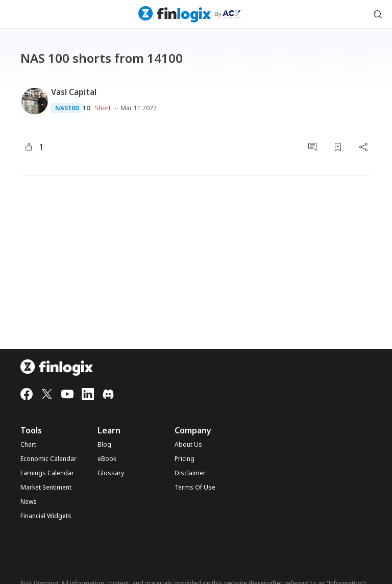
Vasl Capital (74, 92)
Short (103, 108)
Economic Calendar (48, 459)
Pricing (185, 459)
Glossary (111, 473)
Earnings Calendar (47, 473)
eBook (107, 459)
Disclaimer (190, 473)
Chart (28, 445)
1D (87, 108)
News (29, 502)
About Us (188, 445)
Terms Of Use (195, 488)
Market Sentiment (46, 488)
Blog (104, 445)
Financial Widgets (46, 516)
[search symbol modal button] (378, 14)
